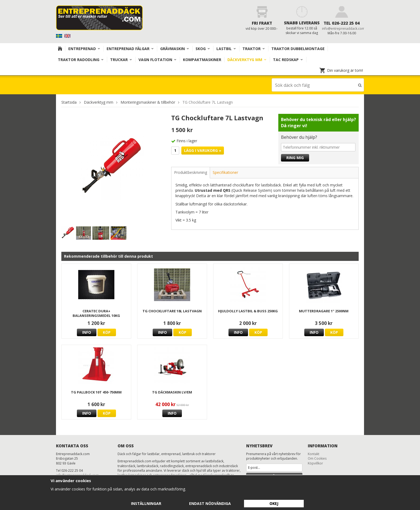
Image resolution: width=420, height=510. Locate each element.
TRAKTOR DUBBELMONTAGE (298, 49)
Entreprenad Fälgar (130, 49)
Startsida (69, 102)
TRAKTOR (254, 49)
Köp (107, 332)
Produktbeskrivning (191, 172)
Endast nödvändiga (210, 503)
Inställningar (146, 503)
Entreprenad (84, 49)
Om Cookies (317, 458)
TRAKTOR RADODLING (81, 60)
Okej (274, 503)
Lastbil (226, 49)
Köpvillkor (315, 463)
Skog (203, 49)
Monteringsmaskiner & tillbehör (148, 102)
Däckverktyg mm (247, 60)
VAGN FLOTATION (158, 60)
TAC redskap (288, 60)
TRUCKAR (121, 60)
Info (87, 332)
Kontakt (314, 454)
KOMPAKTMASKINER (202, 60)
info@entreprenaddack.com (343, 29)
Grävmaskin (175, 49)
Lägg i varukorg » (203, 150)
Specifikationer (225, 172)
